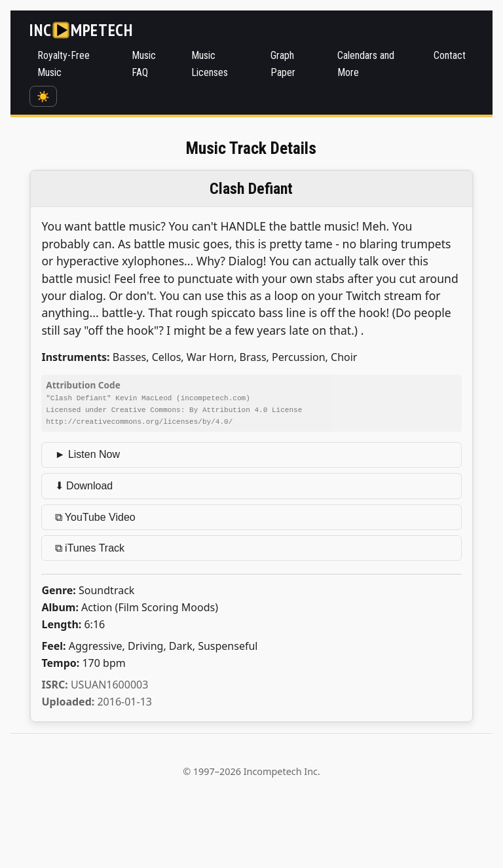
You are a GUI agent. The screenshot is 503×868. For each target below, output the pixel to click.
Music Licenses (210, 64)
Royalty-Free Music (64, 64)
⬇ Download (84, 484)
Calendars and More (366, 64)
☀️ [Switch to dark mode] (43, 97)
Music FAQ (144, 64)
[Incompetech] (81, 30)
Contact (450, 55)
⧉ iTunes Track (90, 547)
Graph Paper (283, 64)
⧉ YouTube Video (95, 516)
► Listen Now (87, 453)
